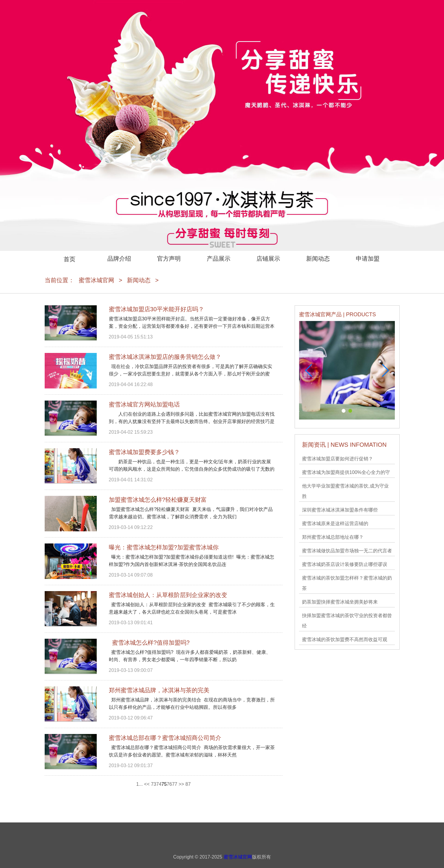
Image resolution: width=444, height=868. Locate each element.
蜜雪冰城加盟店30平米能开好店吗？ (156, 309)
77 (175, 784)
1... (139, 784)
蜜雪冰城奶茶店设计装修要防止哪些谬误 (345, 564)
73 (154, 784)
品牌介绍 (119, 259)
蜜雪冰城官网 (96, 280)
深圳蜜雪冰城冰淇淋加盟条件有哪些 (340, 510)
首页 (70, 259)
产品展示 (219, 259)
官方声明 (169, 259)
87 (188, 784)
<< (147, 784)
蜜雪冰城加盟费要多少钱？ (144, 452)
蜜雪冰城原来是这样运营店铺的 (335, 523)
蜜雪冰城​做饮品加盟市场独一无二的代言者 (347, 551)
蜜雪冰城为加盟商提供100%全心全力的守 (346, 472)
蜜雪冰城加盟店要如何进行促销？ (338, 459)
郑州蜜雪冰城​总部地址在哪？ (333, 537)
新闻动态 (318, 259)
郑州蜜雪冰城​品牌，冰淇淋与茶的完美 (159, 690)
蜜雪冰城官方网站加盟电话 (144, 404)
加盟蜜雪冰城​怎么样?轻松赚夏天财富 (158, 500)
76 (169, 784)
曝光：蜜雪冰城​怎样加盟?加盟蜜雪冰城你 (164, 547)
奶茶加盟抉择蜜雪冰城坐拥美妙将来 (340, 602)
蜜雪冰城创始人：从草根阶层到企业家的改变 (168, 595)
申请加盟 (368, 259)
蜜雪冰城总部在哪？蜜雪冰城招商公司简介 (165, 738)
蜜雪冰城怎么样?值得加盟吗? (149, 643)
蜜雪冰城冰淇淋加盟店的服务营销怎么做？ (165, 357)
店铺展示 (268, 259)
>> (181, 784)
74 (159, 784)
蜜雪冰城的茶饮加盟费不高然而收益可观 (345, 639)
